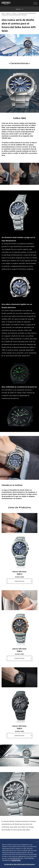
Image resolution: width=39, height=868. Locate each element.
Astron (14, 13)
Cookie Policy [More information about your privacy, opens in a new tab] (16, 860)
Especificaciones (19, 581)
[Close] (37, 842)
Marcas (9, 13)
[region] (19, 853)
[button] (35, 3)
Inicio (3, 13)
